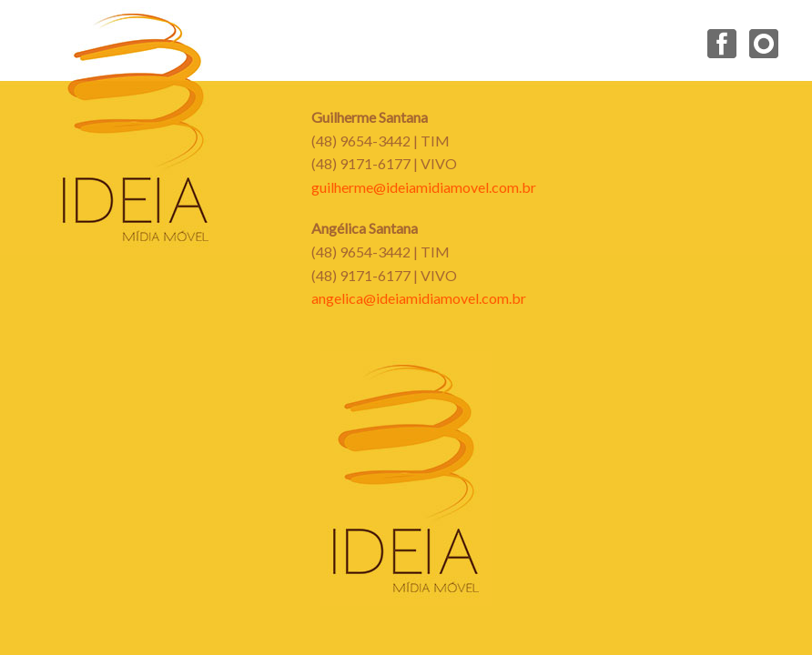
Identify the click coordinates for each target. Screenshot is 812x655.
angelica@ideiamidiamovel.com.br (419, 298)
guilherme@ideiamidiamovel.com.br (424, 187)
